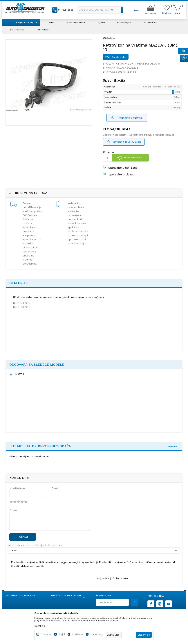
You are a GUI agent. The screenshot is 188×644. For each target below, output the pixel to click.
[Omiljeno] (167, 13)
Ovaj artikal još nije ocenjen (113, 578)
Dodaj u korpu (133, 158)
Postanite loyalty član (126, 142)
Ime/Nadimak (17, 488)
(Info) (178, 92)
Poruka (13, 510)
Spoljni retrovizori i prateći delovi (131, 64)
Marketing (96, 634)
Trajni (62, 634)
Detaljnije (40, 626)
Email (55, 488)
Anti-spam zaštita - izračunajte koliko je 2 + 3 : (36, 545)
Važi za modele (116, 57)
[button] (100, 10)
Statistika (78, 634)
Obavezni (46, 634)
